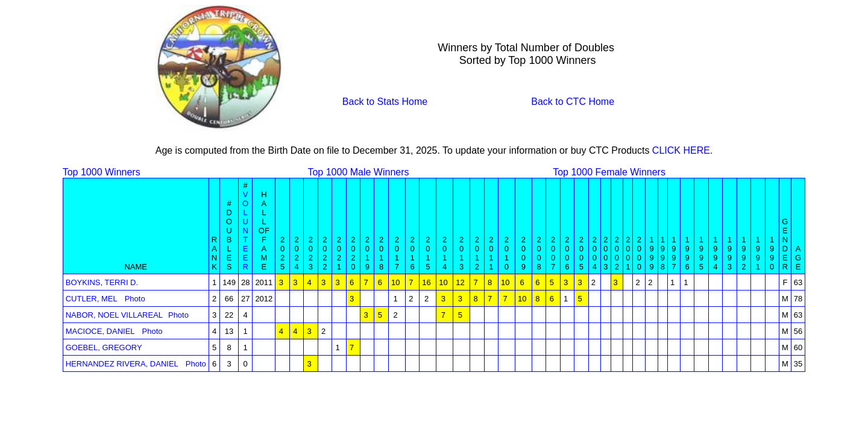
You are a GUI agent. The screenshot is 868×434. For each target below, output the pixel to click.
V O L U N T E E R (245, 231)
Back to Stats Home (385, 102)
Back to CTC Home (573, 102)
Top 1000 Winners (102, 172)
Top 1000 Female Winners (609, 172)
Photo (135, 299)
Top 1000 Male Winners (358, 172)
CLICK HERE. (682, 150)
